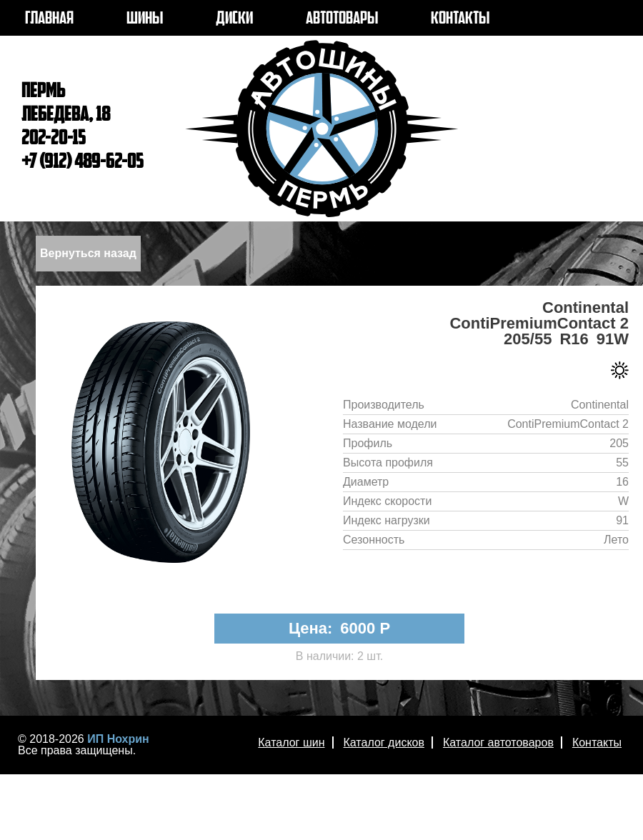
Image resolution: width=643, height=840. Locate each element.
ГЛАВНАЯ (49, 19)
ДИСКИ (234, 19)
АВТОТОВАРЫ (342, 19)
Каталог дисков (384, 742)
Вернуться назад (88, 253)
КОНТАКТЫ (460, 19)
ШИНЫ (145, 19)
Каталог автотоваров (498, 742)
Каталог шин (291, 742)
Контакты (597, 742)
